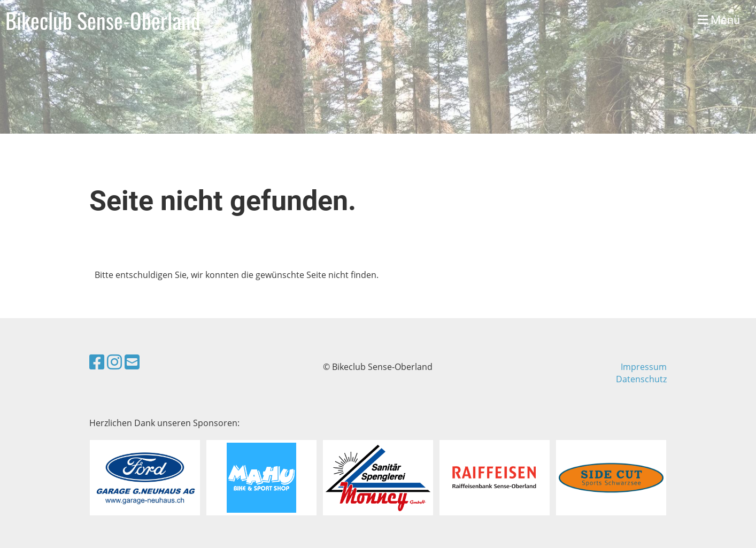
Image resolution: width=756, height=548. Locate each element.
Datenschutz (641, 379)
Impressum (644, 367)
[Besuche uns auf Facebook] (97, 362)
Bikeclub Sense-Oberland (103, 20)
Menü (719, 20)
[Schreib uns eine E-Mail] (132, 362)
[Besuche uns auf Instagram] (114, 362)
